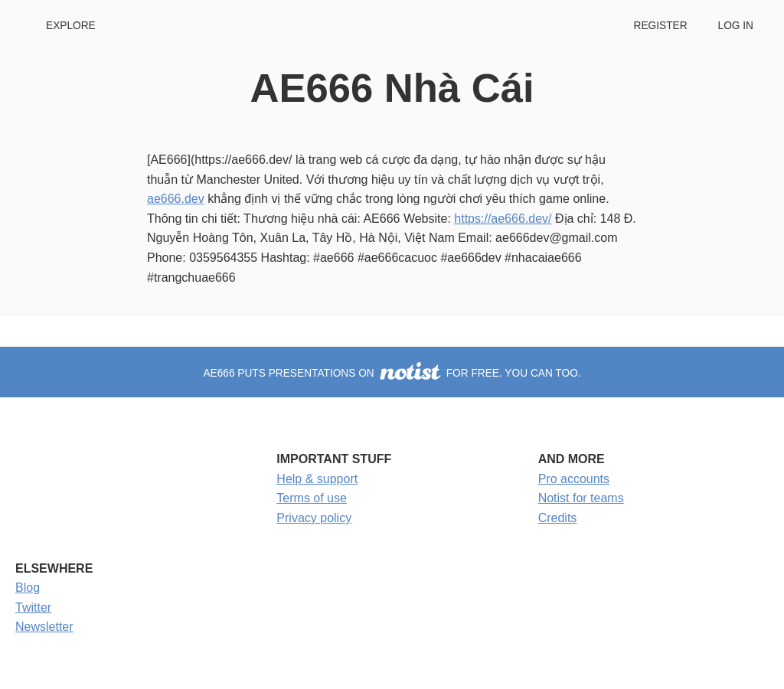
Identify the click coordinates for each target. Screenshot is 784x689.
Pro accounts (574, 479)
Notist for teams (581, 498)
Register (660, 26)
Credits (558, 518)
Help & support (317, 479)
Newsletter (44, 627)
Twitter (33, 607)
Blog (28, 588)
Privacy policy (314, 518)
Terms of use (312, 498)
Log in (736, 26)
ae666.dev (176, 199)
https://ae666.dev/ (503, 219)
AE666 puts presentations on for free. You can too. (392, 373)
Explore (71, 26)
